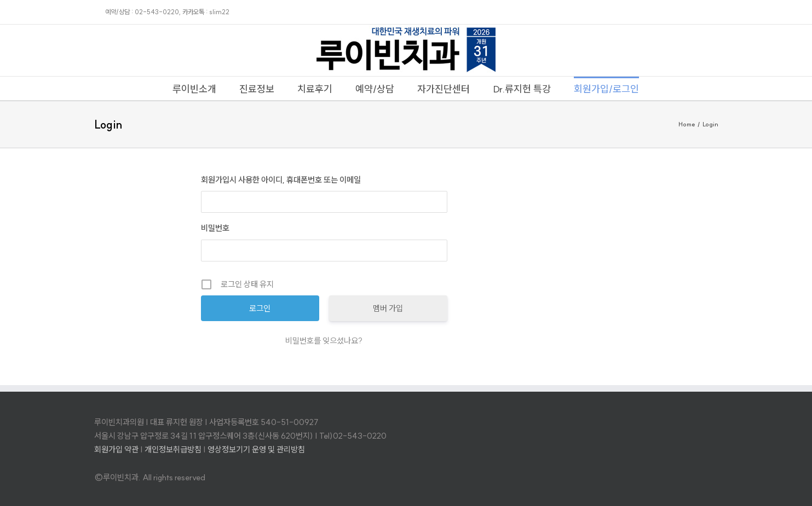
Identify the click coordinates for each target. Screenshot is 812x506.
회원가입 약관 (116, 449)
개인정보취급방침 (173, 449)
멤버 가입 (388, 308)
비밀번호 (215, 228)
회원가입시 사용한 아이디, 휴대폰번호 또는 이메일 (281, 180)
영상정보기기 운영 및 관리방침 (256, 449)
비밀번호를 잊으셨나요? (324, 341)
